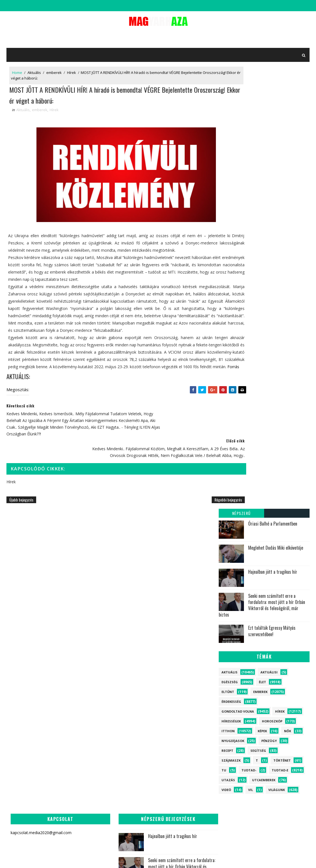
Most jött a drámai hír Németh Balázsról (210, 655)
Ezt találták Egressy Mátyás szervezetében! (272, 195)
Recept (227, 315)
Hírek (71, 73)
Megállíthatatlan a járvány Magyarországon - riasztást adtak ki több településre (192, 630)
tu (224, 334)
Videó (226, 354)
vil (251, 354)
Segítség (258, 315)
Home (17, 73)
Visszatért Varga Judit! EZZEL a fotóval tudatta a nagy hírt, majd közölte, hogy (119, 762)
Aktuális (34, 73)
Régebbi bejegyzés (195, 519)
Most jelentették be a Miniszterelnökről (134, 820)
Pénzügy (269, 305)
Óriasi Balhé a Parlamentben (273, 88)
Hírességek (231, 285)
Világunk (277, 354)
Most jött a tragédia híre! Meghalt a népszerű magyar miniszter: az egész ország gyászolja (118, 730)
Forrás (190, 393)
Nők (288, 295)
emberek (54, 73)
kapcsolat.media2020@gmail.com (150, 858)
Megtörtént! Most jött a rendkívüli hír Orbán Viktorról (132, 701)
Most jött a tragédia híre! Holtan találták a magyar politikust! (133, 675)
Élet (262, 246)
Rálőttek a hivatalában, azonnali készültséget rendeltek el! (118, 794)
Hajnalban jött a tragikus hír (273, 136)
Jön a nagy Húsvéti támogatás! (131, 648)
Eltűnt (228, 256)
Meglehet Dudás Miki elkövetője (276, 112)
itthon (228, 295)
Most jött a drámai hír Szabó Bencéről (132, 624)
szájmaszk (231, 325)
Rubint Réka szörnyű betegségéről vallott (209, 599)
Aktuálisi (269, 236)
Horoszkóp (272, 285)
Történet (282, 325)
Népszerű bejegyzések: (242, 78)
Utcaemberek (264, 344)
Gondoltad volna (238, 276)
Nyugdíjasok (233, 305)
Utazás (228, 344)
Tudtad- (249, 334)
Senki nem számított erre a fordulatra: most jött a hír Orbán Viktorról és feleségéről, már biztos (262, 170)
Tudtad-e (280, 334)
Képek (262, 295)
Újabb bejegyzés (21, 519)
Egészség (230, 246)
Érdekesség (231, 266)
